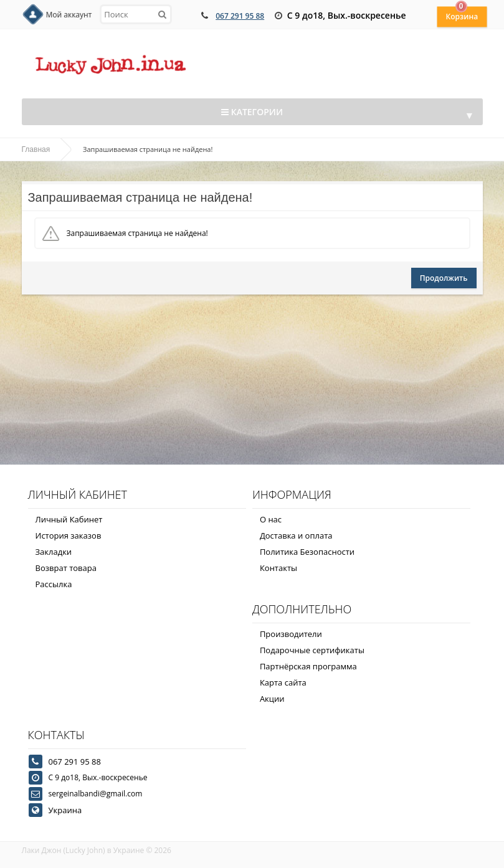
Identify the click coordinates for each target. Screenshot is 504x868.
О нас (271, 519)
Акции (272, 699)
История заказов (69, 535)
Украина (65, 810)
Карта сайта (283, 682)
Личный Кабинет (69, 519)
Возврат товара (66, 568)
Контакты (278, 568)
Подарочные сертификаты (312, 650)
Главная (36, 149)
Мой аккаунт (69, 15)
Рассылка (54, 584)
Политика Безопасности (307, 552)
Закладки (54, 552)
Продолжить (444, 278)
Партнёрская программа (308, 666)
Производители (291, 634)
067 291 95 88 (240, 16)
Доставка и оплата (296, 535)
